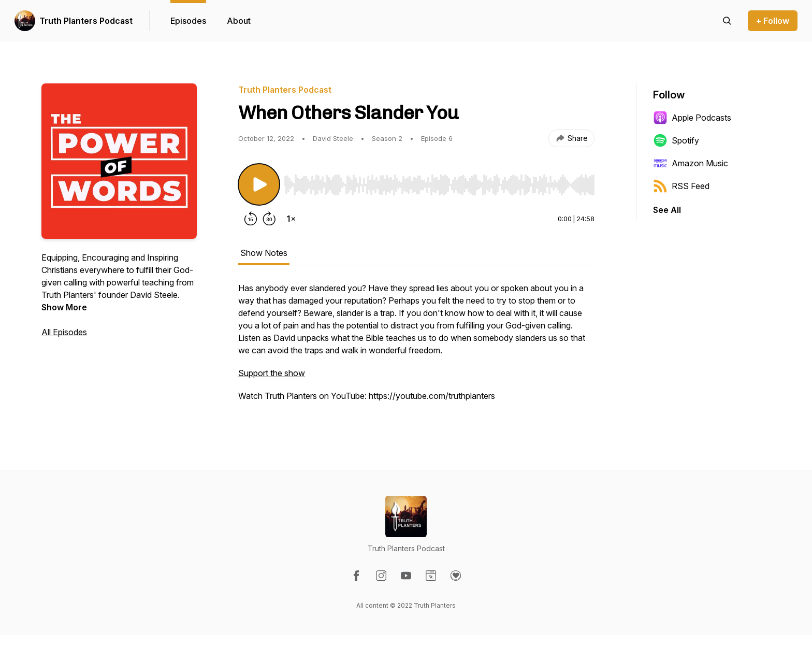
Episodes (188, 21)
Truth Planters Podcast (86, 21)
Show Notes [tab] (264, 253)
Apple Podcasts (692, 118)
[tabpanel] (416, 347)
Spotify (676, 140)
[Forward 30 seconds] (269, 219)
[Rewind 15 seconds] (251, 219)
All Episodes (64, 332)
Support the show (272, 373)
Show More (64, 307)
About (239, 21)
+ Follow (773, 21)
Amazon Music (691, 163)
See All (667, 210)
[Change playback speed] (291, 219)
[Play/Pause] (259, 184)
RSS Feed (681, 186)
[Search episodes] (727, 21)
